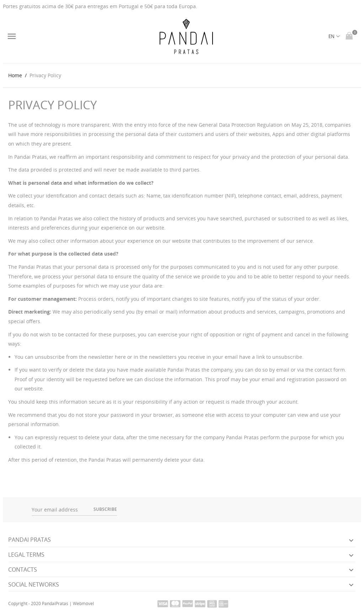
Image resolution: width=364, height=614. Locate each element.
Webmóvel (83, 603)
